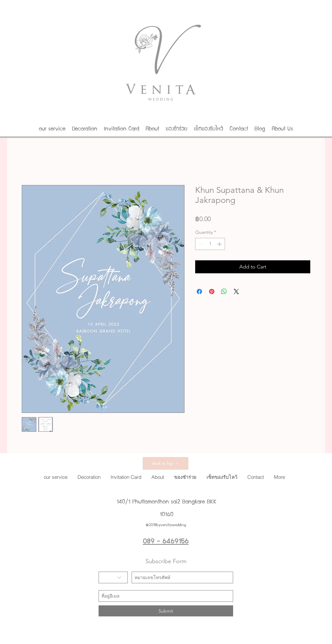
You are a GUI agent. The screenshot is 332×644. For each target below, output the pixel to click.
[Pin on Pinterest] (212, 291)
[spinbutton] (210, 244)
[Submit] (166, 611)
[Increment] (220, 244)
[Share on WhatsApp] (224, 291)
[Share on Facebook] (199, 291)
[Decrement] (200, 244)
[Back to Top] (166, 463)
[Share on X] (236, 291)
